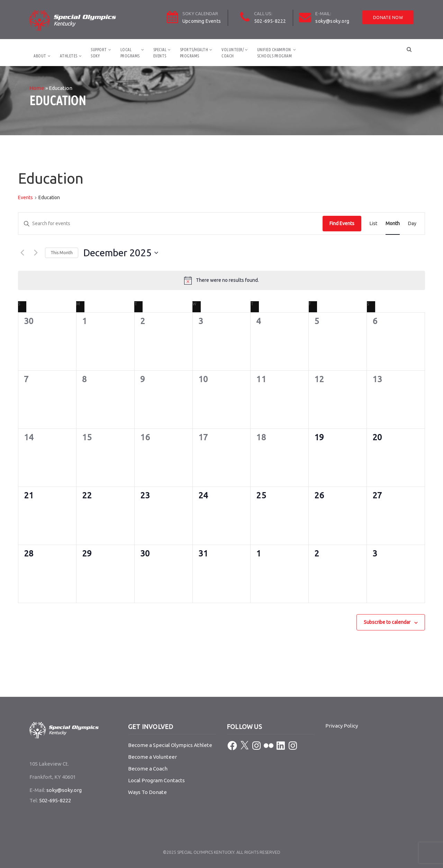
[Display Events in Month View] (393, 224)
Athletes (69, 56)
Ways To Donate (147, 792)
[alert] (221, 280)
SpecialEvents (160, 53)
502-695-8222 (270, 21)
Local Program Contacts (156, 780)
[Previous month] (22, 253)
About (40, 56)
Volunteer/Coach (233, 53)
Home (37, 88)
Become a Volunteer (152, 757)
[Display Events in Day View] (412, 224)
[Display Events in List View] (373, 224)
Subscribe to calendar (387, 622)
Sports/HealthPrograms (194, 53)
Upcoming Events (202, 21)
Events (25, 197)
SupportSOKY (99, 53)
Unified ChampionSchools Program (275, 53)
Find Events (342, 223)
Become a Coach (148, 769)
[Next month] (36, 253)
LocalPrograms (130, 53)
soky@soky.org (332, 21)
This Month (62, 253)
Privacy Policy (342, 726)
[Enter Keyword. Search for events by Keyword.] (170, 224)
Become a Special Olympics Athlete (170, 745)
